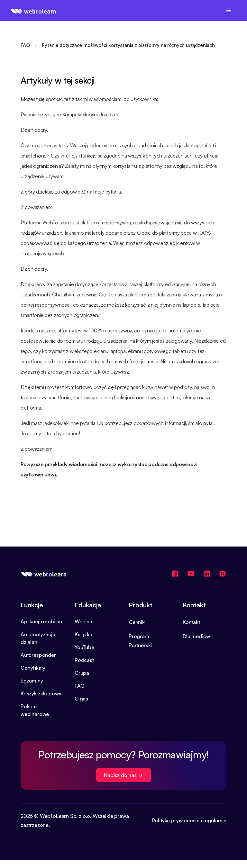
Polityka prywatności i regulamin (189, 820)
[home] (33, 11)
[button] (229, 11)
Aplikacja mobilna (41, 621)
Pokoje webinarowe (35, 710)
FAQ (79, 686)
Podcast (84, 660)
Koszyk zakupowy (41, 693)
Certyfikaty (33, 668)
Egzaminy (32, 681)
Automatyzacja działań (38, 638)
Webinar (84, 621)
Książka (83, 634)
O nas (81, 699)
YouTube (84, 647)
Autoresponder (38, 655)
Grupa (82, 673)
